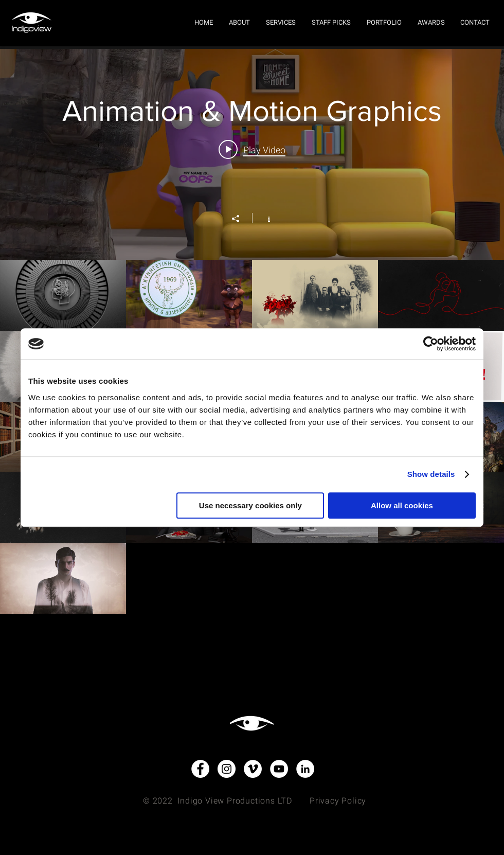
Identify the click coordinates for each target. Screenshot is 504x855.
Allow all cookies (402, 505)
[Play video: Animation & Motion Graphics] (252, 150)
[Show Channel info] (264, 218)
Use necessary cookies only (250, 505)
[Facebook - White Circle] (200, 769)
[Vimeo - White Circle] (253, 769)
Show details (431, 474)
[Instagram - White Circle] (227, 769)
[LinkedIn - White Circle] (305, 769)
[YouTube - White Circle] (279, 769)
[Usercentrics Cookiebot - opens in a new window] (431, 344)
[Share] (241, 219)
